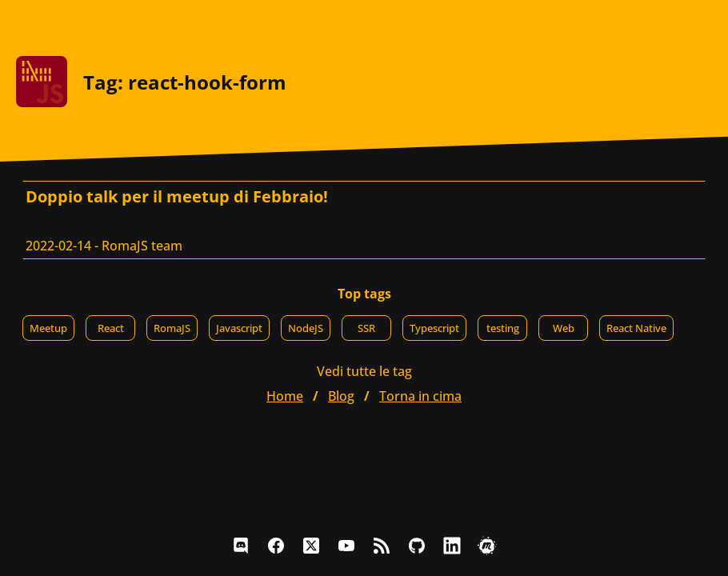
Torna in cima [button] (420, 396)
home (285, 396)
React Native (636, 328)
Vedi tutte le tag (364, 371)
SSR (366, 328)
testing (503, 328)
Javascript (239, 328)
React (111, 328)
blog (341, 396)
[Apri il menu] (699, 24)
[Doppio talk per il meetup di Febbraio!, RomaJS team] (364, 220)
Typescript (434, 328)
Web (564, 328)
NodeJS (306, 328)
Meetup (48, 328)
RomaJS (172, 328)
